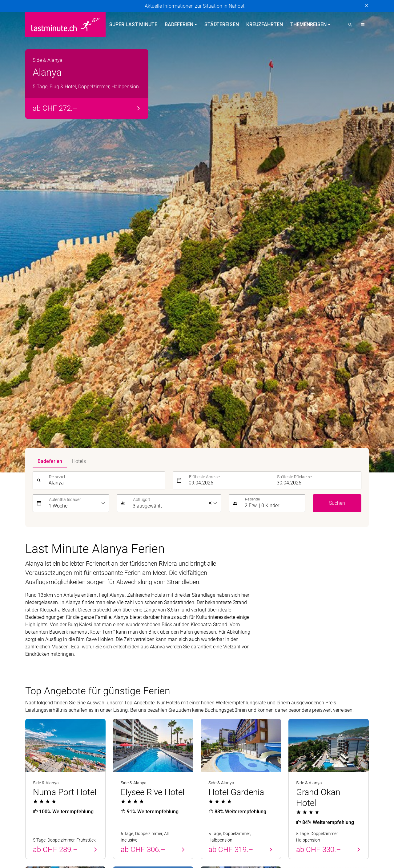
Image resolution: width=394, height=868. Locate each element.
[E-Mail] (279, 612)
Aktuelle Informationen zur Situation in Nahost (195, 6)
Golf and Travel (169, 830)
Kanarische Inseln (132, 667)
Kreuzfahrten (265, 24)
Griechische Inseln (133, 678)
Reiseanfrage (303, 701)
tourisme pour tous (326, 837)
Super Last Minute (133, 24)
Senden (357, 612)
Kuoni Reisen (310, 830)
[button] (363, 25)
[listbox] (77, 38)
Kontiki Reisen (273, 830)
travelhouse (38, 844)
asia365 (65, 830)
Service (299, 645)
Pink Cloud (265, 837)
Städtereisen (222, 24)
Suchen (337, 38)
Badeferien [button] (179, 24)
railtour (291, 837)
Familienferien (216, 678)
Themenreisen (220, 645)
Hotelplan (241, 830)
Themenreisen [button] (308, 24)
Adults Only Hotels (221, 689)
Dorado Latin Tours (126, 830)
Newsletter (300, 678)
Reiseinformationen (310, 689)
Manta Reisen (125, 837)
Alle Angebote (315, 528)
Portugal (34, 656)
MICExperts (159, 837)
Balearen (35, 689)
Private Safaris (231, 837)
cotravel (90, 830)
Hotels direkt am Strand (226, 656)
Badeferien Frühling (52, 645)
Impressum (69, 756)
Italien (120, 701)
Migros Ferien (193, 837)
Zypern (33, 667)
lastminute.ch (89, 837)
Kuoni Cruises (346, 830)
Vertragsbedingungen (110, 756)
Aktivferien (212, 701)
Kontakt (297, 667)
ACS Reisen (38, 830)
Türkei (32, 678)
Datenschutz (39, 756)
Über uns (298, 656)
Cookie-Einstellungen (161, 756)
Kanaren (34, 701)
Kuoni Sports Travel (46, 837)
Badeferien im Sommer (145, 645)
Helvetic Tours (208, 830)
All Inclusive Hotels (221, 667)
